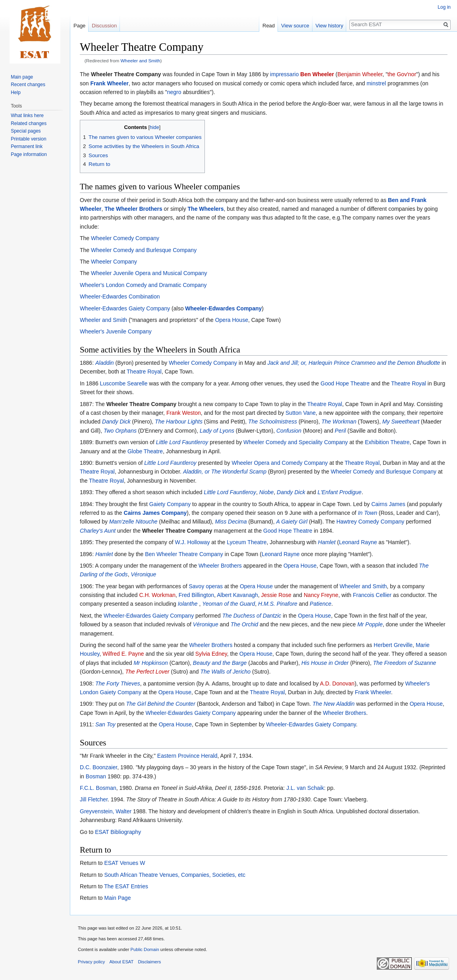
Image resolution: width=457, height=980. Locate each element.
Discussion (104, 26)
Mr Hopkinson (150, 663)
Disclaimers (150, 962)
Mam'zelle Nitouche (133, 522)
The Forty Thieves (118, 683)
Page (79, 26)
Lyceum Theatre (247, 542)
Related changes (29, 123)
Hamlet (327, 542)
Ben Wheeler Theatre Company (184, 554)
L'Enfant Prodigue (340, 492)
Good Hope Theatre (345, 383)
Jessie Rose (276, 595)
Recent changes (28, 85)
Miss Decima (231, 522)
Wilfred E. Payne (123, 654)
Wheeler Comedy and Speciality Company (296, 442)
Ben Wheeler (317, 74)
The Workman (339, 422)
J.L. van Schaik (305, 788)
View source (295, 26)
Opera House (232, 320)
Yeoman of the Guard (229, 604)
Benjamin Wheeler (360, 74)
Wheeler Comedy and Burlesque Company (144, 250)
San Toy (105, 724)
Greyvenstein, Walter (106, 811)
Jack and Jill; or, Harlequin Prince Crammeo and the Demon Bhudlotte (354, 363)
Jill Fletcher (94, 799)
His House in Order (325, 663)
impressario (284, 74)
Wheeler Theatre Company (126, 74)
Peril (340, 431)
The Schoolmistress (273, 422)
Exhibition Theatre (387, 442)
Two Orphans (120, 431)
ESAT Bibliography (118, 832)
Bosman (96, 776)
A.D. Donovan (337, 683)
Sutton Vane (301, 413)
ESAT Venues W (124, 863)
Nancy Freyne (321, 595)
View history (330, 26)
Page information (29, 154)
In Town (367, 513)
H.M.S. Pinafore (278, 604)
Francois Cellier (372, 595)
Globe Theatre (145, 451)
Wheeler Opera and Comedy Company (280, 463)
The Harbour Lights (179, 422)
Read (269, 26)
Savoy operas (206, 586)
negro (174, 92)
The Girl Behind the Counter (161, 704)
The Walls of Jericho (226, 672)
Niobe (267, 492)
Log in (444, 7)
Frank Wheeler (109, 83)
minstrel (376, 83)
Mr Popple (370, 624)
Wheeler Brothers (220, 566)
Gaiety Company (170, 504)
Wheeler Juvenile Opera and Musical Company (149, 273)
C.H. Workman (157, 595)
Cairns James (388, 504)
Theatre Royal (144, 372)
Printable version (28, 139)
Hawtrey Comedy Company (370, 522)
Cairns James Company (155, 513)
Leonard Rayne (358, 542)
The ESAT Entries (126, 886)
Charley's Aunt (98, 531)
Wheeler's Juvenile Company (116, 331)
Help (16, 92)
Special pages (26, 131)
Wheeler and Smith (141, 61)
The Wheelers (206, 209)
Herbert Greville (393, 645)
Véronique (143, 574)
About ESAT (122, 962)
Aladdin (105, 363)
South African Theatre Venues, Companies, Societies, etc (175, 875)
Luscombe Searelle (124, 383)
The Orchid (244, 624)
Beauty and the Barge (220, 663)
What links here (27, 116)
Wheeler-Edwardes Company (223, 308)
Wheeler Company (114, 262)
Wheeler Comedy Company (125, 238)
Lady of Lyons (217, 431)
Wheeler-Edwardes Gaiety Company (125, 308)
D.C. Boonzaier (98, 767)
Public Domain (145, 949)
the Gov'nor (402, 74)
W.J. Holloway (192, 542)
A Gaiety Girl (292, 522)
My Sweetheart (401, 422)
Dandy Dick (116, 422)
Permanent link (27, 146)
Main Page (117, 898)
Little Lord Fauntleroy (182, 442)
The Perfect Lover (147, 672)
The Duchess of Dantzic (252, 616)
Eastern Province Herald (187, 756)
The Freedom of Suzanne (405, 663)
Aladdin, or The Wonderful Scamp (225, 472)
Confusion (289, 431)
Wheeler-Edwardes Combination (120, 297)
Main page (22, 77)
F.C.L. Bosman (98, 788)
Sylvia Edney (211, 654)
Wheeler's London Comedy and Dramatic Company (143, 285)
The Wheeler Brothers (133, 209)
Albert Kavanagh (237, 595)
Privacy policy (91, 962)
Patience (320, 604)
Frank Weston (184, 413)
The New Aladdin (334, 704)
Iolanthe (188, 604)
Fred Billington (197, 595)
